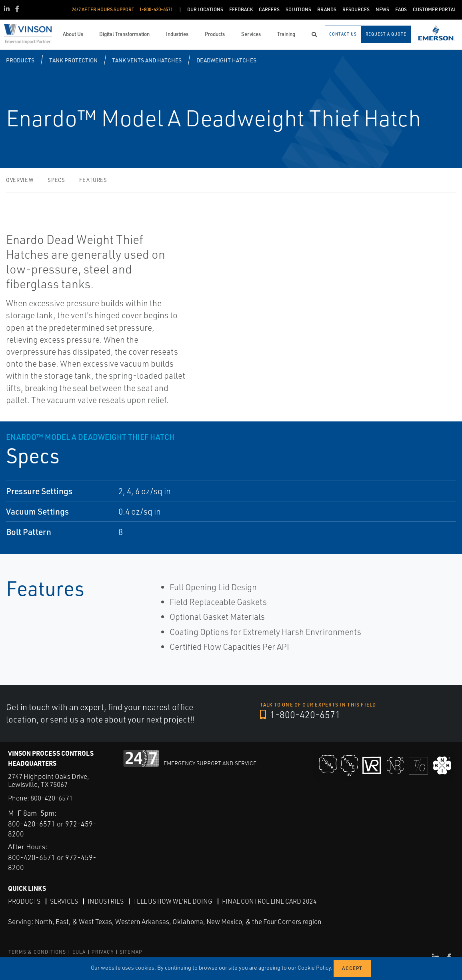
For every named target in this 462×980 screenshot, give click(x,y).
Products (20, 60)
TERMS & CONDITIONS (37, 952)
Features (93, 180)
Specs (56, 180)
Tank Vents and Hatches (147, 60)
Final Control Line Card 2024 (269, 901)
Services (64, 901)
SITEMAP (131, 952)
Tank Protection (73, 60)
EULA (79, 952)
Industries (106, 901)
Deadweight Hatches (226, 60)
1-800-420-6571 (301, 715)
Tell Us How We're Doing (173, 901)
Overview (20, 180)
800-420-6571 (52, 798)
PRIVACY (102, 952)
